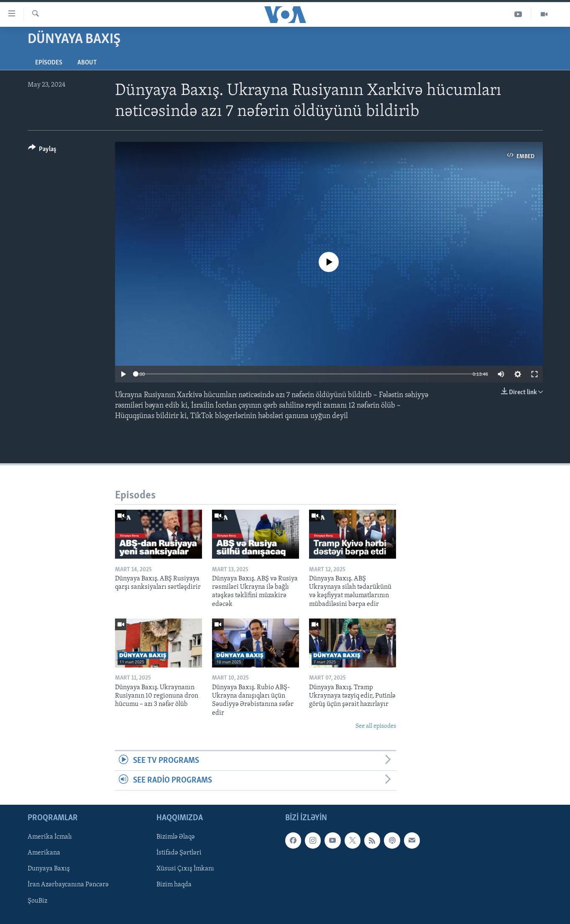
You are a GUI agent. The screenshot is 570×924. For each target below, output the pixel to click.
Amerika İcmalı (50, 837)
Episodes (49, 63)
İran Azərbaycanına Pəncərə (68, 885)
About (87, 63)
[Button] (42, 150)
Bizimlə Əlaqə (176, 837)
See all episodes (376, 726)
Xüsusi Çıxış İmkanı (185, 869)
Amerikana (44, 853)
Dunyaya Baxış (49, 869)
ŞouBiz (37, 901)
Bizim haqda (174, 885)
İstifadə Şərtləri (179, 853)
